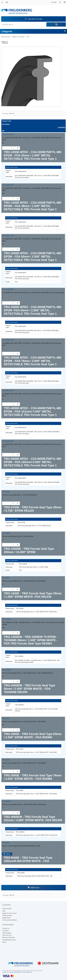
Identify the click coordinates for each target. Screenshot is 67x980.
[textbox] (24, 24)
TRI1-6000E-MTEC (8, 441)
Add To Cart (35, 888)
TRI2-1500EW (6, 619)
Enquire (8, 854)
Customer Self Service (14, 972)
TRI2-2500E (6, 718)
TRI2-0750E (6, 492)
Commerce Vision (27, 972)
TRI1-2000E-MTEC (8, 236)
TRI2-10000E (6, 533)
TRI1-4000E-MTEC (8, 391)
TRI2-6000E (6, 843)
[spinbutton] (6, 148)
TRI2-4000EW (6, 801)
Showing (8, 113)
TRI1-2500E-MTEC (8, 289)
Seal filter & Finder (35, 19)
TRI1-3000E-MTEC (8, 340)
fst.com (54, 2)
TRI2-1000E (6, 578)
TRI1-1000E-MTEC (8, 134)
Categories (7, 31)
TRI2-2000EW (6, 670)
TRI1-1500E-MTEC (8, 185)
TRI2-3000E (6, 760)
